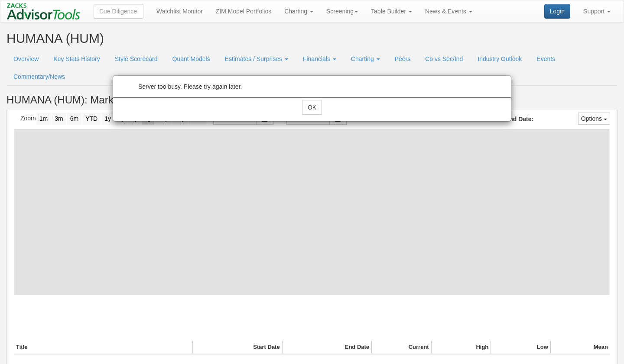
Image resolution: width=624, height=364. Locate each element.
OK (312, 107)
